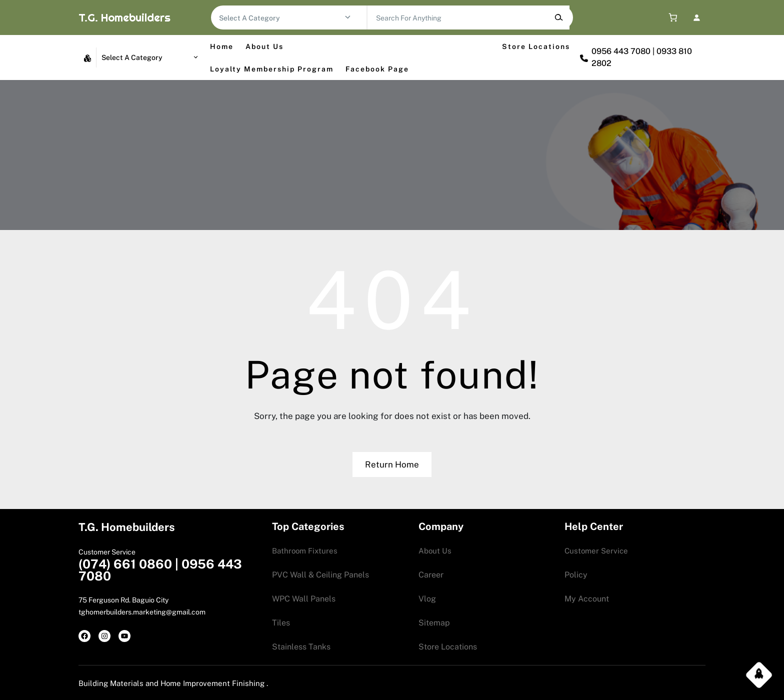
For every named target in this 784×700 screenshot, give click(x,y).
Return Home (392, 464)
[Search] (559, 17)
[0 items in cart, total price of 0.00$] (670, 18)
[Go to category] (348, 17)
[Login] (696, 17)
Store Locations (536, 46)
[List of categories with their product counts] (281, 18)
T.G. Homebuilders (124, 17)
